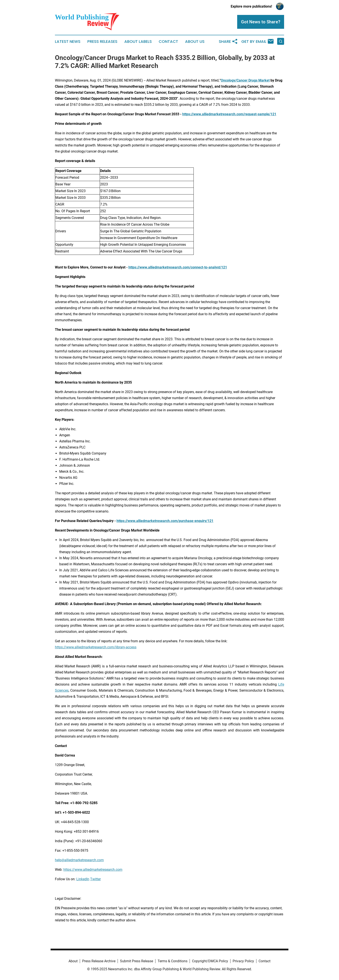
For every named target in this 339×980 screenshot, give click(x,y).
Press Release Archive (99, 961)
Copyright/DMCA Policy (210, 961)
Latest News (68, 42)
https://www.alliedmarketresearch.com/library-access (96, 647)
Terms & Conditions (173, 961)
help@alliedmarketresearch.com (79, 860)
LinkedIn (83, 879)
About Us (195, 42)
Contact (168, 42)
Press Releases (102, 42)
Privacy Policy (243, 961)
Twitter (95, 879)
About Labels (138, 42)
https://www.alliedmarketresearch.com (93, 870)
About (73, 961)
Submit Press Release (137, 961)
